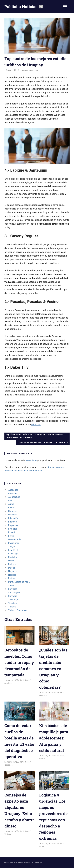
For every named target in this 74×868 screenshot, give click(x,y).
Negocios (33, 70)
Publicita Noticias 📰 (24, 7)
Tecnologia (14, 600)
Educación (13, 518)
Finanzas (13, 529)
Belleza (12, 508)
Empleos (12, 522)
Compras (13, 511)
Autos (11, 504)
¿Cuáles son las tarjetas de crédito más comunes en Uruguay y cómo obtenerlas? (53, 669)
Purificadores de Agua (19, 582)
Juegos (12, 546)
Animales (13, 493)
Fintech (12, 532)
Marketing (13, 557)
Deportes (13, 515)
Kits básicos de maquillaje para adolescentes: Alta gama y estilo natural (54, 738)
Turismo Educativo (17, 610)
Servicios (13, 589)
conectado (31, 460)
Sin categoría (15, 593)
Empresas (13, 525)
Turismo (12, 607)
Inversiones (14, 543)
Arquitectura (14, 497)
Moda (11, 561)
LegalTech (13, 550)
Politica (12, 578)
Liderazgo (13, 554)
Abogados (13, 490)
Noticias (12, 575)
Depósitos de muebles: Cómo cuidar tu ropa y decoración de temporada (19, 662)
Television (13, 603)
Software (13, 596)
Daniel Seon (25, 680)
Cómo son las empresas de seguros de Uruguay (42, 443)
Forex (11, 536)
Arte (10, 500)
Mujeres (12, 564)
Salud (11, 586)
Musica (12, 568)
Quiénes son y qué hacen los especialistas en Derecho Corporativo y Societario (35, 436)
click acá (36, 425)
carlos (24, 70)
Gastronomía (15, 539)
